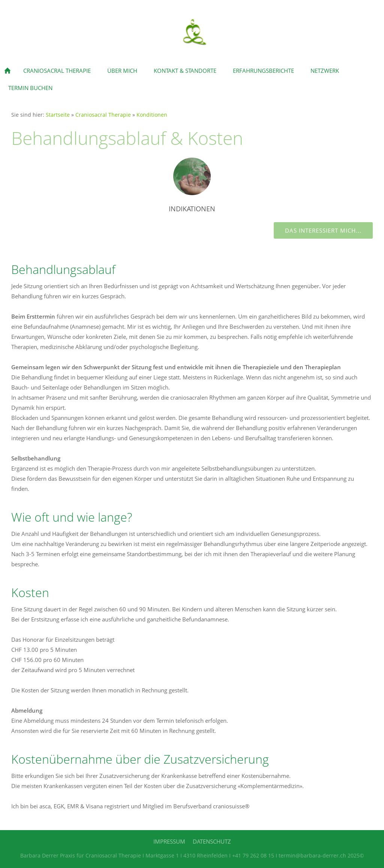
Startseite (58, 115)
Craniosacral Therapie (103, 115)
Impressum (169, 841)
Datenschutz (212, 841)
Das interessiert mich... (323, 230)
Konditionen (152, 115)
